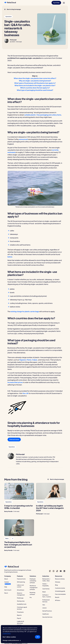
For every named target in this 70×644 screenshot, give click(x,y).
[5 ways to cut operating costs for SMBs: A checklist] (19, 491)
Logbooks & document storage (21, 623)
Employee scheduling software (33, 581)
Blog (56, 585)
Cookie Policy (7, 633)
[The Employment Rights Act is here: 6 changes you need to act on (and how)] (19, 528)
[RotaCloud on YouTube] (61, 571)
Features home (21, 579)
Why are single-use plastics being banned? (35, 81)
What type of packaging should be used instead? (35, 90)
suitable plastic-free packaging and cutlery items (43, 115)
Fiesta (29, 360)
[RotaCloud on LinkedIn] (64, 571)
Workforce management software (34, 588)
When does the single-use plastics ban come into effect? (35, 78)
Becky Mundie (8, 511)
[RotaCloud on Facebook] (50, 571)
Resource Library (60, 579)
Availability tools (22, 604)
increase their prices (15, 382)
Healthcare (46, 614)
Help (6, 587)
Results (57, 597)
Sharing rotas (21, 601)
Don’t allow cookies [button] (9, 637)
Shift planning (21, 582)
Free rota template (60, 594)
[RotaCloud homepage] (10, 3)
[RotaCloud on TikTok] (57, 571)
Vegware (23, 360)
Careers (7, 582)
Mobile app (20, 598)
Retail (44, 592)
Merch (6, 593)
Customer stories (60, 588)
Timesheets (20, 612)
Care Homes (46, 589)
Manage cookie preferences (12, 641)
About (6, 579)
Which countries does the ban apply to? (35, 88)
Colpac (35, 360)
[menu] (64, 3)
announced (23, 139)
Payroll (19, 618)
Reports (19, 615)
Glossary (58, 582)
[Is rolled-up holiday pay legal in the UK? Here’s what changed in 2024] (51, 491)
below (10, 257)
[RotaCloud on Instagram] (54, 571)
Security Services (47, 617)
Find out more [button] (14, 439)
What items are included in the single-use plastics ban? (35, 85)
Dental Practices (47, 611)
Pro (31, 597)
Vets (44, 605)
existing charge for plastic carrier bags (25, 311)
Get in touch (8, 590)
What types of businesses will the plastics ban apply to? (35, 83)
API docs (58, 600)
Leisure (44, 608)
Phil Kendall (13, 40)
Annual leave (21, 590)
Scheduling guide (60, 591)
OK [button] (38, 637)
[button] (56, 3)
